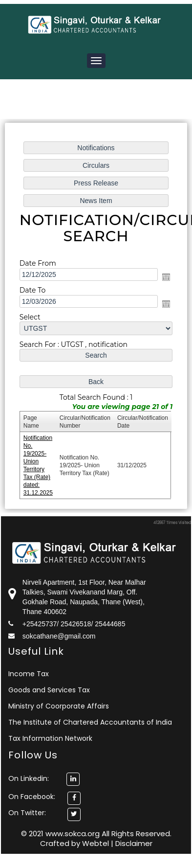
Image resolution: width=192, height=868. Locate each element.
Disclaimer (134, 843)
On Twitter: (27, 813)
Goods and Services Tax (49, 690)
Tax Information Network (50, 738)
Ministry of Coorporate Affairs (59, 706)
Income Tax (29, 674)
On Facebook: (32, 797)
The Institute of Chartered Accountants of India (90, 722)
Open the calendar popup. (165, 278)
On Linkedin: (44, 778)
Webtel (96, 843)
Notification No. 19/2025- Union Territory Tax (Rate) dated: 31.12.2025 (39, 462)
